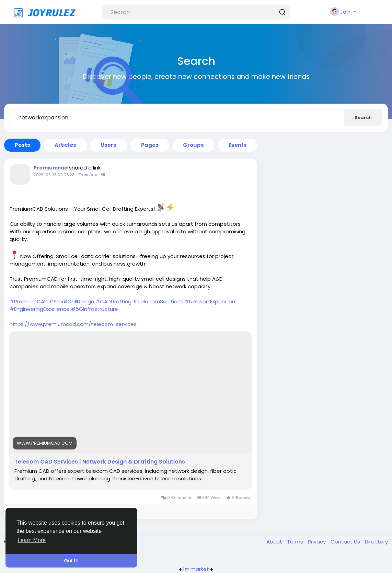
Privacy (318, 542)
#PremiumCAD (29, 301)
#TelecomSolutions (158, 301)
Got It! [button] (71, 561)
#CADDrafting (113, 301)
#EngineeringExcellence (40, 309)
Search (363, 118)
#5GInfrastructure (95, 309)
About (275, 542)
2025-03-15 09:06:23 (54, 175)
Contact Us (346, 542)
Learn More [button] (32, 540)
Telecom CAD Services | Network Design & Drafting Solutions (100, 462)
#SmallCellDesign (72, 301)
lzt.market (196, 569)
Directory (376, 542)
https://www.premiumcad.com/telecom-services (73, 324)
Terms (296, 542)
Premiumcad (51, 168)
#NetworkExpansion (210, 301)
